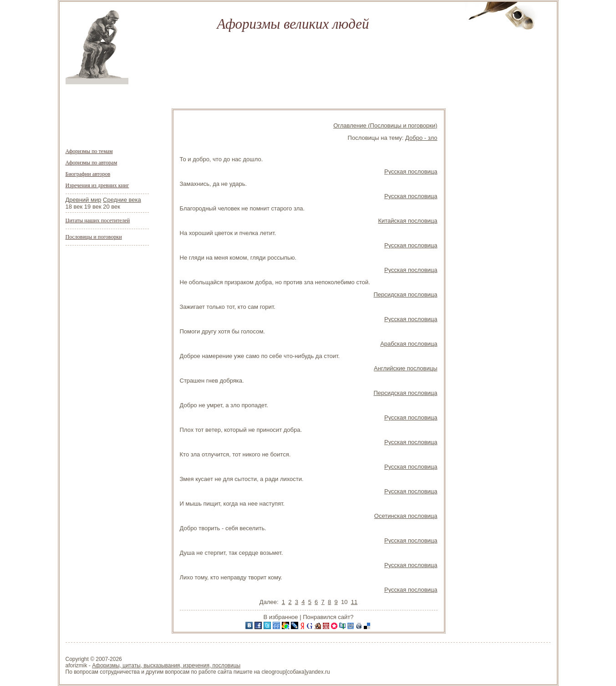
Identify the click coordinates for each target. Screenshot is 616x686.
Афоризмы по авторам (92, 163)
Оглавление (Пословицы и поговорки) (385, 125)
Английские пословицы (405, 368)
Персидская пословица (405, 294)
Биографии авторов (88, 174)
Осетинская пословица (406, 516)
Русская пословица (411, 171)
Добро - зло (421, 138)
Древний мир (84, 200)
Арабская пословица (409, 344)
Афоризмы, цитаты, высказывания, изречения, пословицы (166, 666)
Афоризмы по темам (89, 151)
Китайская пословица (407, 221)
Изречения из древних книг (97, 185)
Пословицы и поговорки (94, 237)
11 (354, 602)
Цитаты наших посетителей (98, 220)
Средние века (122, 200)
